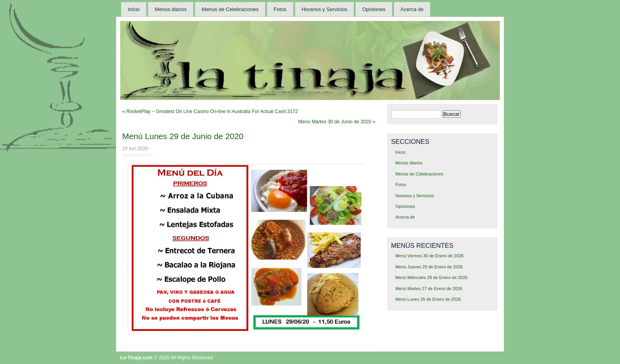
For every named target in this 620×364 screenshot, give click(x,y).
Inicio (134, 9)
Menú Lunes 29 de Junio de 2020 (183, 136)
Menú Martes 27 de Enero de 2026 (429, 289)
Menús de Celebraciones (230, 9)
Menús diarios (171, 9)
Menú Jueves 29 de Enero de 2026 (429, 267)
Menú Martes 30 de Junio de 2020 (335, 122)
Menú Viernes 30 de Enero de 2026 (430, 256)
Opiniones (374, 9)
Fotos (280, 9)
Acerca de (412, 9)
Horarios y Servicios (325, 9)
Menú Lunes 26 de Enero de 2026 (428, 299)
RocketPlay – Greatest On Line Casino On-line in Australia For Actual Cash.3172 (212, 111)
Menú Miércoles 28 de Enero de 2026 (431, 277)
